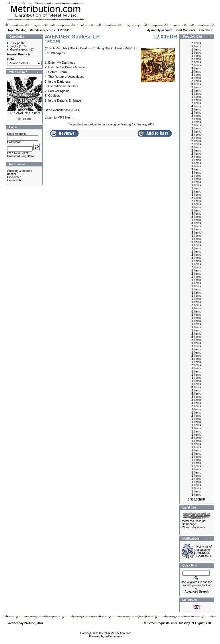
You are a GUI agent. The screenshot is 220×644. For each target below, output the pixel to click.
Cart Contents (186, 30)
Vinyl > (13, 46)
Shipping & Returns (19, 171)
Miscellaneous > (19, 50)
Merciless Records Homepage (194, 523)
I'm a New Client (18, 153)
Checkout (206, 30)
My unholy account (160, 30)
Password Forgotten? (21, 156)
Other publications (194, 527)
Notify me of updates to (204, 551)
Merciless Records (42, 30)
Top (10, 30)
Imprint (12, 174)
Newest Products (19, 54)
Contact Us (14, 180)
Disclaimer (14, 177)
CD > (12, 43)
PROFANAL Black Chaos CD (24, 115)
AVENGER (73, 110)
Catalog (21, 30)
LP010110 (65, 30)
